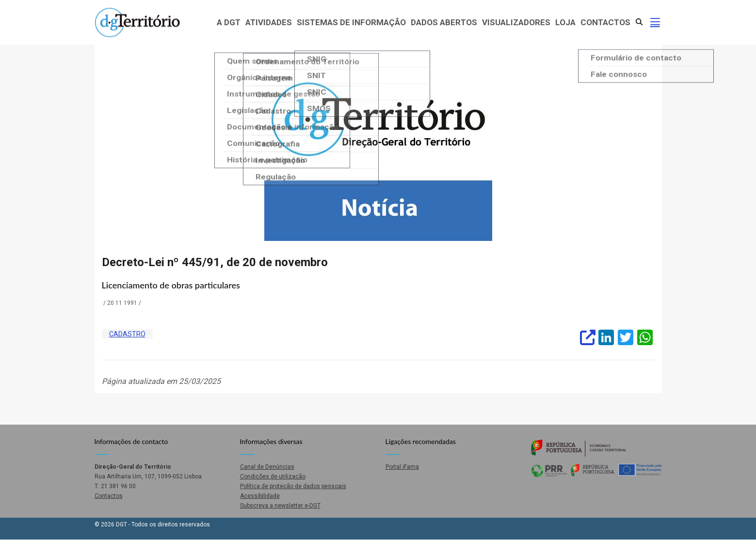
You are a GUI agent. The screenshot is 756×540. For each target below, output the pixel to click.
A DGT (229, 22)
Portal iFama (402, 467)
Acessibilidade (260, 496)
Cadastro (127, 334)
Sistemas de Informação (351, 22)
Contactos (605, 22)
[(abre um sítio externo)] (587, 337)
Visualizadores (516, 22)
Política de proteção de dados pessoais (293, 486)
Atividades (269, 22)
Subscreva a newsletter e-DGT (280, 506)
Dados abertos (444, 22)
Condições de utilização (273, 476)
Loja (565, 22)
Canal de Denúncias (267, 467)
